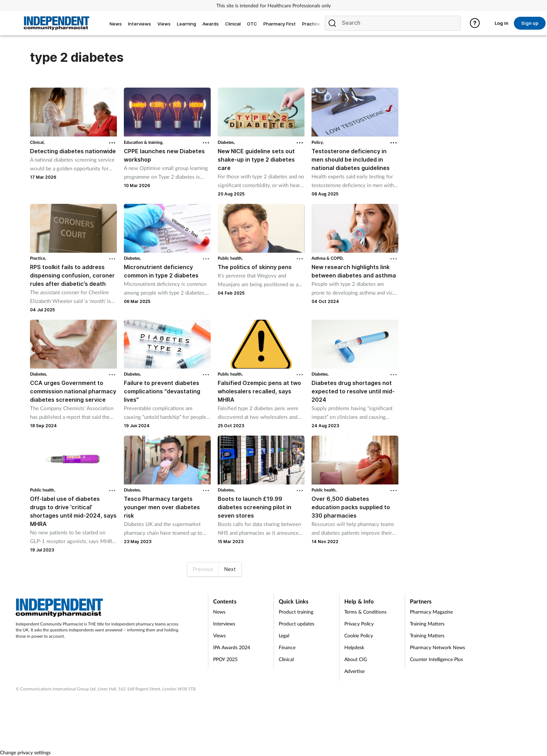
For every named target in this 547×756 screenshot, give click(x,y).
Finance (287, 647)
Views (219, 635)
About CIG (356, 659)
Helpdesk (354, 647)
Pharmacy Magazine (431, 612)
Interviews (224, 624)
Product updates (297, 624)
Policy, (318, 142)
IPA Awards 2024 (232, 647)
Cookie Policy (359, 635)
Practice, (38, 258)
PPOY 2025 (225, 659)
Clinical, (37, 142)
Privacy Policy (359, 624)
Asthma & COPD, (328, 258)
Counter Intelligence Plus (436, 659)
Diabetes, (226, 142)
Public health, (230, 258)
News (219, 612)
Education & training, (144, 142)
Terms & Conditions (365, 612)
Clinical (286, 659)
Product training (296, 612)
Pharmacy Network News (437, 647)
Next (230, 569)
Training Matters (427, 624)
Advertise (354, 671)
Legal (284, 635)
